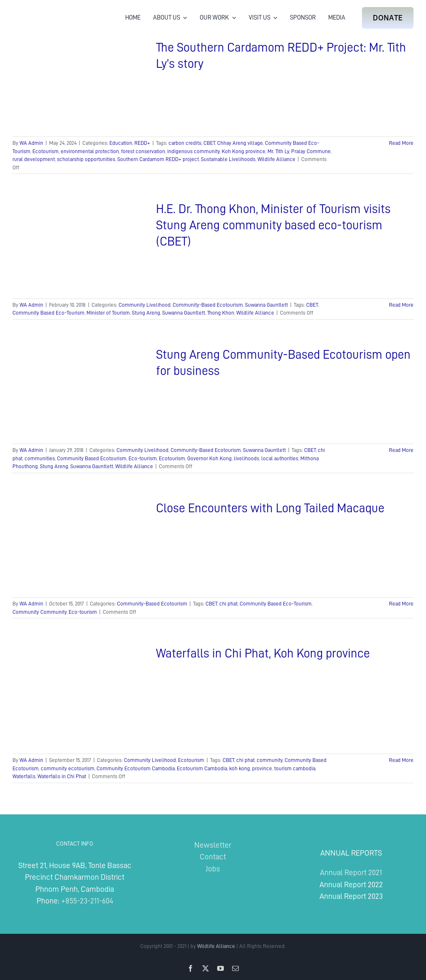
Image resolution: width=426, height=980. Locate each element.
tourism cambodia (295, 768)
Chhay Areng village (240, 143)
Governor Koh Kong (209, 458)
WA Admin (31, 143)
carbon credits (185, 143)
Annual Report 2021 (351, 872)
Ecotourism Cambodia (202, 768)
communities (40, 458)
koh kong (240, 768)
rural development (34, 159)
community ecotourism (68, 768)
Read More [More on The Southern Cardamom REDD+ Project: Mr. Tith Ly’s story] (401, 143)
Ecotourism (46, 151)
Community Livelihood (145, 305)
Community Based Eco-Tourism (48, 313)
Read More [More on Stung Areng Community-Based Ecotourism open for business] (401, 450)
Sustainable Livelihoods (228, 159)
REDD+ (142, 143)
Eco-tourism (143, 458)
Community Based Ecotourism (92, 458)
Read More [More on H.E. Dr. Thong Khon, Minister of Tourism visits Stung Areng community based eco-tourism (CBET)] (401, 305)
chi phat (228, 604)
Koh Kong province (244, 151)
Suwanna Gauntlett (266, 305)
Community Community (40, 612)
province (262, 768)
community (270, 760)
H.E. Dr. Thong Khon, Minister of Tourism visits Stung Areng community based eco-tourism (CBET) (273, 225)
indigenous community (193, 151)
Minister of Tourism (108, 313)
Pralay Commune (311, 151)
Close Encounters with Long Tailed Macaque (270, 508)
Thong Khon (221, 313)
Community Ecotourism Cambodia (136, 768)
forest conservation (143, 151)
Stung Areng (146, 313)
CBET (209, 143)
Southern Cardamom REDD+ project (158, 159)
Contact (213, 857)
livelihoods (246, 458)
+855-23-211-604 (87, 901)
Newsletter (213, 845)
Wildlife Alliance (276, 159)
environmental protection (90, 151)
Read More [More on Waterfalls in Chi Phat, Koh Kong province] (401, 760)
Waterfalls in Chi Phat (62, 776)
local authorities (280, 458)
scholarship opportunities (86, 159)
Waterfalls (24, 776)
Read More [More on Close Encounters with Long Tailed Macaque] (401, 604)
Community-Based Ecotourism (208, 305)
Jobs (213, 869)
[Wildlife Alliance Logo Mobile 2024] (38, 11)
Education (121, 143)
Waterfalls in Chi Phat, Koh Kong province (263, 653)
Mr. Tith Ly (278, 151)
